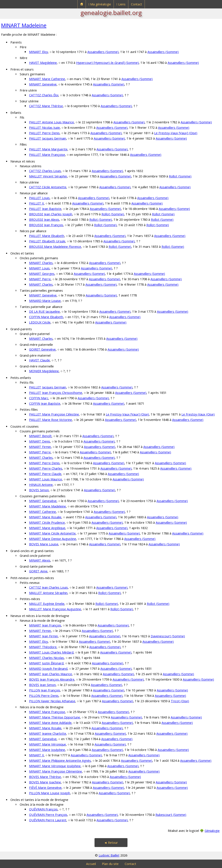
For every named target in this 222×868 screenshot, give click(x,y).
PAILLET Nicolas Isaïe (44, 128)
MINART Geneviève (43, 84)
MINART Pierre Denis (44, 463)
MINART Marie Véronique (47, 744)
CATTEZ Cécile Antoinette (48, 187)
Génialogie (212, 831)
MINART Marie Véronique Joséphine (55, 766)
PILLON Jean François (45, 690)
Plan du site (110, 864)
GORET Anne (38, 571)
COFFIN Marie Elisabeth (46, 317)
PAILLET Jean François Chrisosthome (56, 393)
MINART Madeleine (24, 25)
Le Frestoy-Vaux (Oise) (198, 414)
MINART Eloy (38, 52)
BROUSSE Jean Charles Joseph (51, 214)
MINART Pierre (40, 279)
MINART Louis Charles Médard (51, 652)
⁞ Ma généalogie (100, 4)
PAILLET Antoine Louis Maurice (51, 122)
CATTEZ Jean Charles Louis (48, 587)
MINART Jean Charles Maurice (51, 674)
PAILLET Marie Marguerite (48, 149)
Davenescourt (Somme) (168, 636)
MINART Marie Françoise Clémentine (55, 771)
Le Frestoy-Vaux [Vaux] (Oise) (176, 133)
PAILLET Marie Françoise (47, 155)
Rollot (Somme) (180, 176)
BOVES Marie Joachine (45, 782)
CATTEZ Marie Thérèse (46, 106)
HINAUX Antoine (41, 485)
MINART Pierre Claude (45, 474)
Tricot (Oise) (180, 701)
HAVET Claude (39, 360)
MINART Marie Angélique (47, 528)
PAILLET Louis (39, 198)
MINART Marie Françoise (47, 712)
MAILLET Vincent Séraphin (48, 176)
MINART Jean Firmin (43, 636)
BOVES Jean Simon (42, 685)
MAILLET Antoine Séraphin (48, 593)
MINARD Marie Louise (45, 301)
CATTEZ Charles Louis (45, 171)
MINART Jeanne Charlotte (48, 734)
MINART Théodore (43, 647)
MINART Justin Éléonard (46, 663)
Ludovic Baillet (109, 855)
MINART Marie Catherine (47, 79)
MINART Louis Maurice (46, 479)
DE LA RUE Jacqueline (44, 312)
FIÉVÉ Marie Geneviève (45, 788)
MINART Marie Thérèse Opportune (55, 717)
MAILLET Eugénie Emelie (47, 604)
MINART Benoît (40, 436)
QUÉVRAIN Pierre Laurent (48, 820)
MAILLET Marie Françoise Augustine (55, 609)
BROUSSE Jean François (46, 225)
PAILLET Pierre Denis (44, 133)
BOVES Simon (39, 490)
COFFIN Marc (39, 398)
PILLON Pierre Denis (44, 696)
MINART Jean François (45, 625)
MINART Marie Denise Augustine (53, 539)
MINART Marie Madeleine (47, 506)
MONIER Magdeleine (44, 371)
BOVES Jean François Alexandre (52, 679)
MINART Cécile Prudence (47, 523)
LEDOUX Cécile (40, 322)
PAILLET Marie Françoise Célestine (54, 414)
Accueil (91, 864)
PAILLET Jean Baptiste (45, 209)
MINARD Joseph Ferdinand (48, 669)
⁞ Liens (121, 4)
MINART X (36, 755)
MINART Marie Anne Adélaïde (50, 723)
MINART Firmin (40, 447)
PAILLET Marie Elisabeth (47, 236)
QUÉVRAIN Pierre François (48, 815)
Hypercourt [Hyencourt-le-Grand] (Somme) (107, 63)
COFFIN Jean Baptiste (45, 403)
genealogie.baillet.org (111, 13)
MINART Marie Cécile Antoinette (52, 533)
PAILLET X (36, 203)
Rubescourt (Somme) (171, 815)
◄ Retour (111, 843)
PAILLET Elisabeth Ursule (47, 241)
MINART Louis (39, 268)
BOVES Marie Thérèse (45, 777)
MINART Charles (41, 263)
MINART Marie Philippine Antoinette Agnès (60, 761)
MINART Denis (40, 441)
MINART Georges (42, 274)
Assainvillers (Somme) (103, 52)
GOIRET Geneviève (42, 349)
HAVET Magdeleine (43, 63)
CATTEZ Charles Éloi (44, 95)
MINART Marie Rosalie (45, 517)
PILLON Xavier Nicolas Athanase (52, 701)
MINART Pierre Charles (46, 468)
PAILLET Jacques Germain (48, 138)
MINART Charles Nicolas (47, 658)
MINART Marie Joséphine (47, 750)
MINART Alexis (40, 560)
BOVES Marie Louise (44, 544)
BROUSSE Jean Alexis (44, 220)
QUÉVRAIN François (43, 809)
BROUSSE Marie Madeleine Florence (55, 247)
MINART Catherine (42, 512)
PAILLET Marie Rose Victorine (51, 420)
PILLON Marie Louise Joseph (50, 793)
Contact (136, 4)
